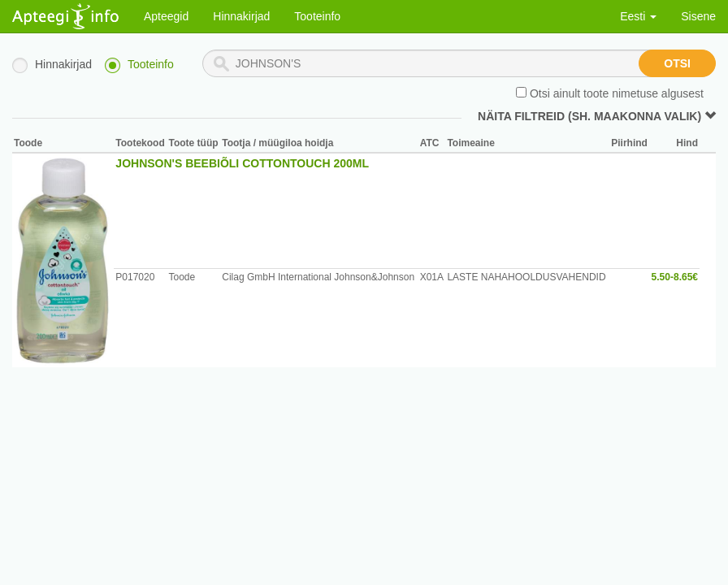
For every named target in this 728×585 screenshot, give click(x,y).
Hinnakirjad (241, 16)
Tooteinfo (317, 16)
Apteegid (166, 16)
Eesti (638, 16)
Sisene (698, 16)
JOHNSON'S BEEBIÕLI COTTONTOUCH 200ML (242, 163)
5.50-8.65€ (675, 277)
